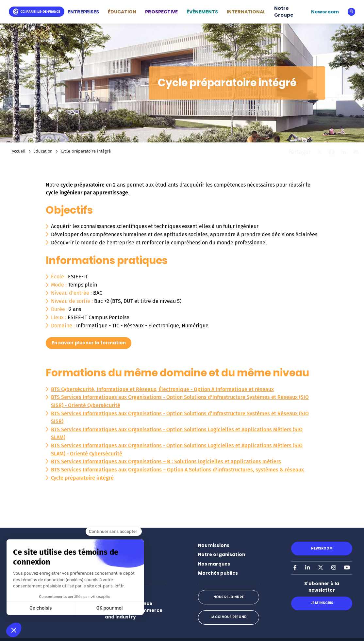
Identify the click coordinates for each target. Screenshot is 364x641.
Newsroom (325, 12)
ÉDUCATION (122, 12)
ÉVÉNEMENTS (202, 12)
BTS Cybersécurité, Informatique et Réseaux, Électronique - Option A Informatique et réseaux (162, 389)
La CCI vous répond (229, 617)
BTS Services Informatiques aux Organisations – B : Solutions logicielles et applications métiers (166, 461)
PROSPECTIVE (161, 12)
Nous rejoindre (229, 597)
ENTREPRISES (83, 12)
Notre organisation (222, 555)
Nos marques (214, 564)
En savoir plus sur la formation (89, 343)
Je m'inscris (322, 603)
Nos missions (214, 545)
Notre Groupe (284, 12)
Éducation (43, 151)
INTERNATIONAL (246, 12)
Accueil (19, 151)
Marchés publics (218, 573)
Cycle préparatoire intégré (82, 478)
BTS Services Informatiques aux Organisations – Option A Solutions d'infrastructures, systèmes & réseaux (177, 470)
